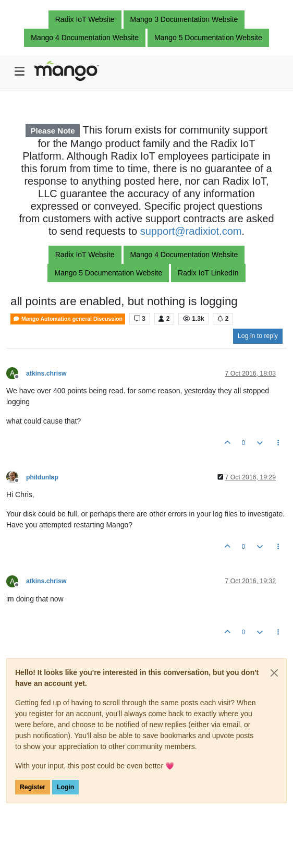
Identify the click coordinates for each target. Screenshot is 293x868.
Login (65, 787)
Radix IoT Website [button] (85, 19)
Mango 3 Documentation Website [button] (184, 19)
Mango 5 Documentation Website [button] (208, 38)
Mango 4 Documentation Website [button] (85, 38)
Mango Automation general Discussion (68, 319)
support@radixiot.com (191, 231)
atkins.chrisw (46, 373)
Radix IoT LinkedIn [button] (208, 273)
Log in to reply (258, 336)
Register (33, 787)
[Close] (274, 673)
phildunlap (42, 477)
